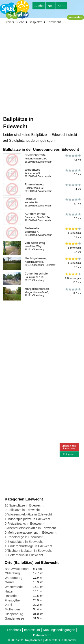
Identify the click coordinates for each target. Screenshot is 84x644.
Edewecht (54, 22)
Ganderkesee (14, 618)
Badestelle (32, 228)
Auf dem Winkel (35, 214)
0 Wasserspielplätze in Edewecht (28, 514)
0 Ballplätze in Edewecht (22, 510)
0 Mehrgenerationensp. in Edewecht (30, 532)
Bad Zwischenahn (17, 569)
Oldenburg (12, 573)
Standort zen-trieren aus (69, 447)
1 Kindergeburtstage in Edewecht (28, 546)
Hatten (9, 591)
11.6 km (73, 291)
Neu (51, 6)
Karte (61, 6)
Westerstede (14, 587)
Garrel (9, 582)
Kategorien (69, 454)
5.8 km (73, 172)
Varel (8, 605)
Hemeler (30, 199)
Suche (39, 6)
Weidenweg (33, 170)
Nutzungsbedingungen (59, 630)
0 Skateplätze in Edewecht (24, 542)
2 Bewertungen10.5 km (73, 278)
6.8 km (73, 216)
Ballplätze (36, 22)
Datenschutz (42, 635)
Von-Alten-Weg (35, 243)
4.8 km (73, 158)
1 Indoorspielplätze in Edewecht (27, 519)
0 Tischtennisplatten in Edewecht (28, 551)
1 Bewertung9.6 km (73, 263)
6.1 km (73, 187)
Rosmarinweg (34, 184)
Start (8, 22)
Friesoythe (12, 600)
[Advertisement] (42, 71)
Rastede (11, 596)
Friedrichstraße (35, 155)
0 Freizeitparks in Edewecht (25, 524)
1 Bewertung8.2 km (73, 233)
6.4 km (73, 202)
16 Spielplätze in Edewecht (24, 505)
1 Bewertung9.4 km (73, 248)
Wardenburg (14, 578)
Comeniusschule (36, 274)
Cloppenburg (14, 614)
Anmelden (75, 17)
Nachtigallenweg (36, 258)
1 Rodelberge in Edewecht (24, 537)
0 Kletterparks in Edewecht (24, 555)
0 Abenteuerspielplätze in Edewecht (30, 528)
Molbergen (12, 609)
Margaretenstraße (37, 289)
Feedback (14, 630)
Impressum (32, 630)
